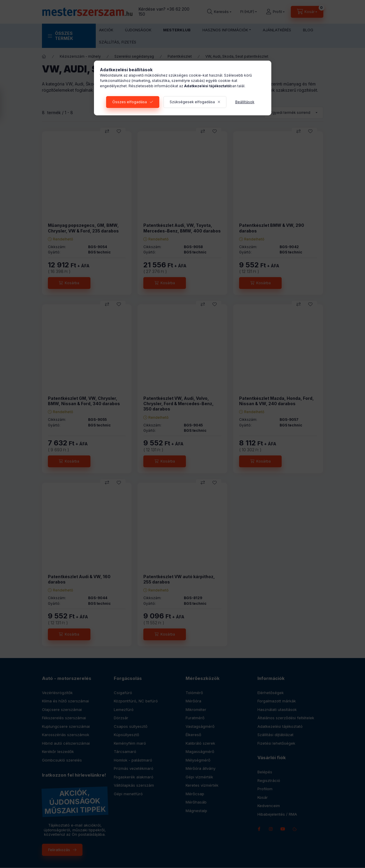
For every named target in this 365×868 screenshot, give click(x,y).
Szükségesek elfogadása (192, 102)
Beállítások (245, 102)
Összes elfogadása (130, 102)
